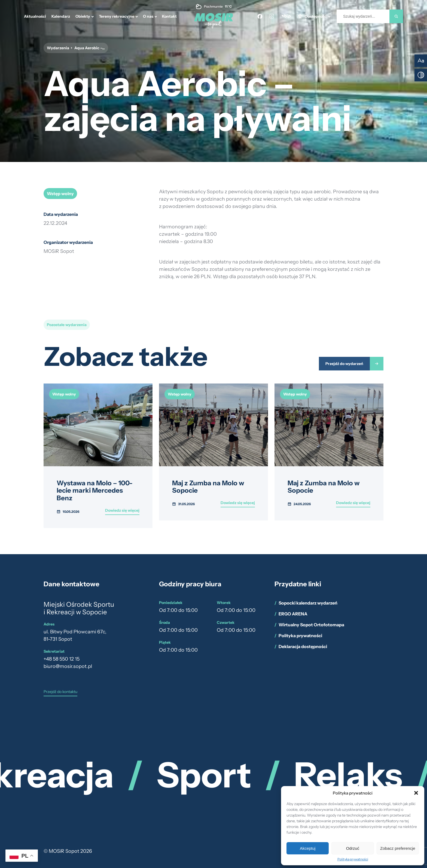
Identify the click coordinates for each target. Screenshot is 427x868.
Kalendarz (61, 16)
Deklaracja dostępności (303, 646)
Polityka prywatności (353, 859)
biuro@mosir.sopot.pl (68, 666)
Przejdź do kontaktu (60, 692)
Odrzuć (353, 848)
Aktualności (35, 16)
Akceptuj (308, 848)
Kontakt (169, 16)
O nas (148, 16)
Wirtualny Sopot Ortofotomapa (311, 625)
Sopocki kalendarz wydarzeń (308, 603)
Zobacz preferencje (398, 848)
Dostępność (316, 16)
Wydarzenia (58, 48)
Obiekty (83, 16)
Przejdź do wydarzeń (344, 364)
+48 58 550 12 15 (62, 659)
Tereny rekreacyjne (117, 16)
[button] (416, 793)
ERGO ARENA (293, 614)
